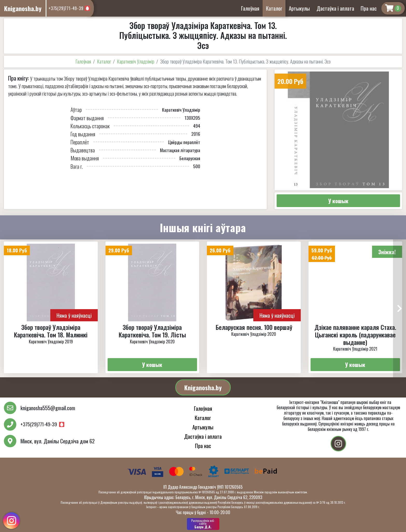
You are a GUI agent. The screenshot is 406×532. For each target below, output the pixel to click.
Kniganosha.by (203, 387)
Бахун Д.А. (203, 524)
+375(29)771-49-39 (66, 8)
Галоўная (250, 8)
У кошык (338, 201)
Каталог (274, 8)
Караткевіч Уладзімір (136, 61)
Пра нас (369, 8)
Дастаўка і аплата (335, 8)
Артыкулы (299, 8)
